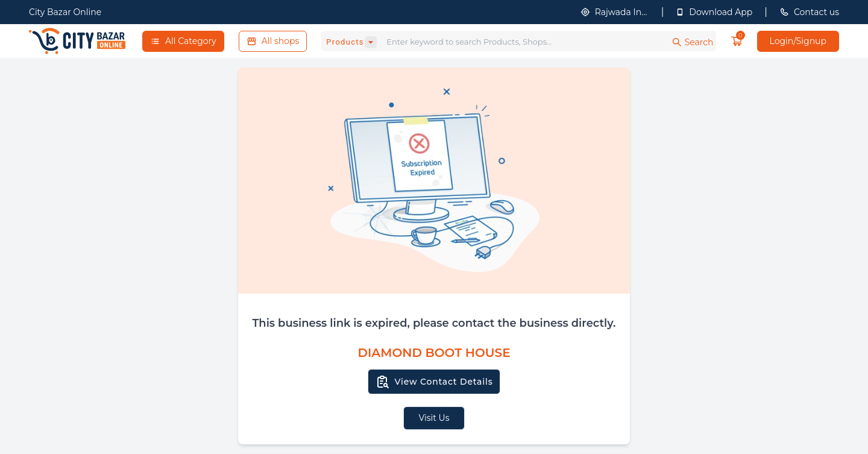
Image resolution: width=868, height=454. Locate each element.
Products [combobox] (345, 42)
